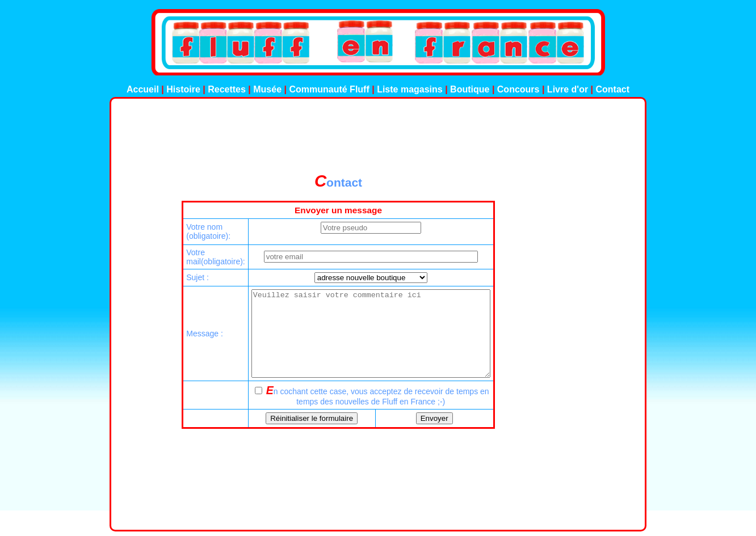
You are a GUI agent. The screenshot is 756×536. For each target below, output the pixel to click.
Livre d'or (568, 89)
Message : (190, 342)
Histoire (183, 89)
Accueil (143, 89)
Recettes (227, 89)
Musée (267, 89)
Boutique (470, 89)
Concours (518, 89)
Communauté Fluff (330, 89)
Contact (613, 89)
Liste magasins (410, 89)
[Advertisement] (378, 136)
